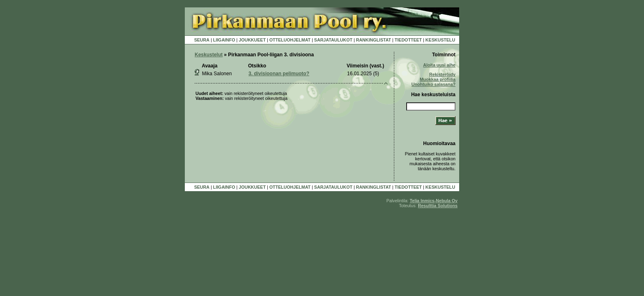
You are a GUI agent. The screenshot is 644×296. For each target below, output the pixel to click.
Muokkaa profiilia (438, 79)
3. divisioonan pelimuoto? (279, 74)
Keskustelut (209, 55)
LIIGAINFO (224, 40)
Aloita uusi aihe (439, 65)
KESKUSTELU (440, 40)
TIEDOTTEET (408, 40)
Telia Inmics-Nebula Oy (434, 201)
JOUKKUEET (252, 40)
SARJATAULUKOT (333, 40)
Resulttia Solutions (438, 206)
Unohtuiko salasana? (434, 84)
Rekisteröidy (442, 74)
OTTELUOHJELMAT (290, 40)
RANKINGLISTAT (374, 40)
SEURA (202, 40)
